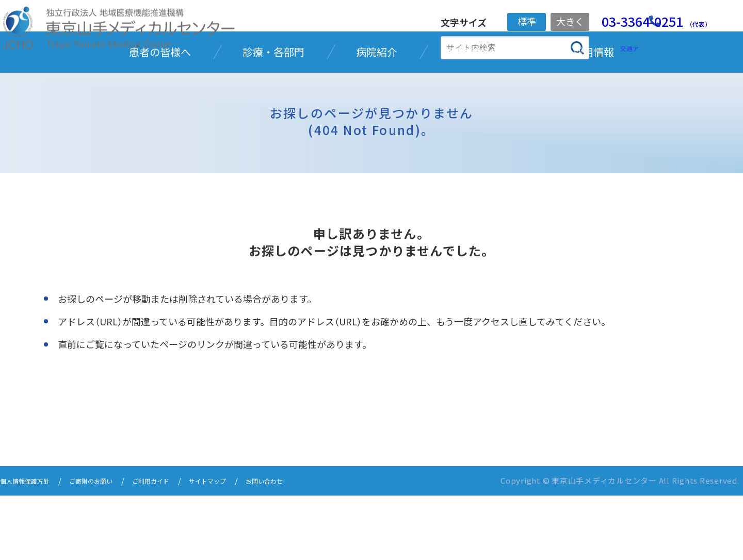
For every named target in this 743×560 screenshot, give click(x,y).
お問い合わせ (311, 546)
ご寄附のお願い (109, 546)
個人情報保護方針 (31, 546)
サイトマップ (245, 546)
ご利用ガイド (179, 546)
